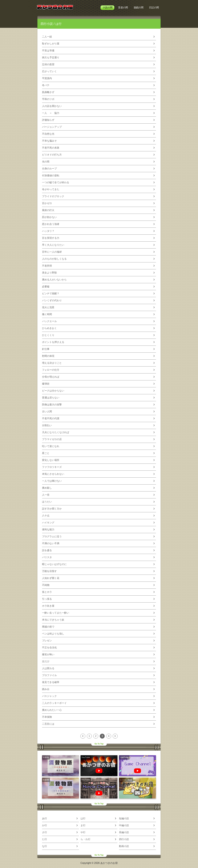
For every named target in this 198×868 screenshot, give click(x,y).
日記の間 (154, 7)
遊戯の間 (139, 7)
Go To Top (99, 744)
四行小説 (47, 24)
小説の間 (108, 7)
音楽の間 (123, 7)
